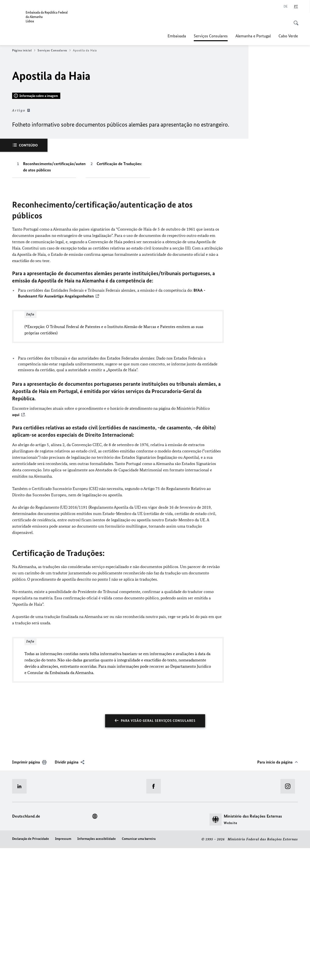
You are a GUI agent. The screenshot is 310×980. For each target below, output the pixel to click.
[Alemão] (286, 7)
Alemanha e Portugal (253, 36)
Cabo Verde (288, 36)
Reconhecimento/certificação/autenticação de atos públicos (50, 299)
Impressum (63, 971)
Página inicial (24, 50)
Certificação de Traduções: (119, 296)
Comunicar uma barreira (139, 971)
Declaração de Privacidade (31, 971)
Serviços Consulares (211, 36)
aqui (16, 547)
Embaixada (177, 36)
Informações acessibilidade (97, 971)
